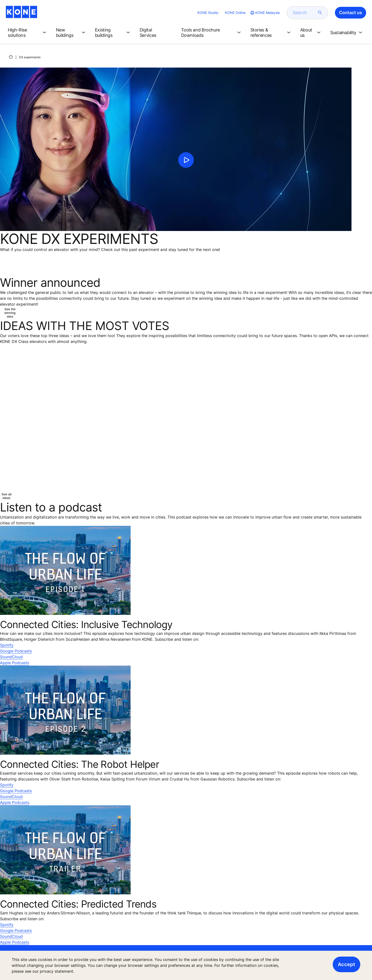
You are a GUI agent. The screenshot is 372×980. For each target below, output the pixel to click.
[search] (304, 13)
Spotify (7, 645)
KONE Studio (208, 13)
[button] (28, 33)
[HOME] (11, 57)
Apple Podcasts (15, 663)
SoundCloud (11, 657)
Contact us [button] (351, 13)
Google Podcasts (16, 651)
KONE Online (235, 13)
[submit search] (320, 13)
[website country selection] (265, 13)
